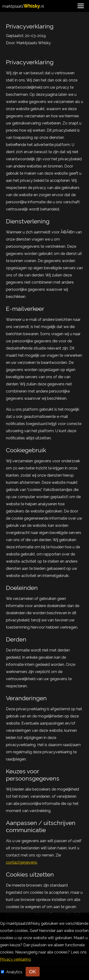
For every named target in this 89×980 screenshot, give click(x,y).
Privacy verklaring (15, 959)
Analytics (15, 972)
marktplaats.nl (23, 6)
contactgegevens (21, 862)
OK (33, 972)
